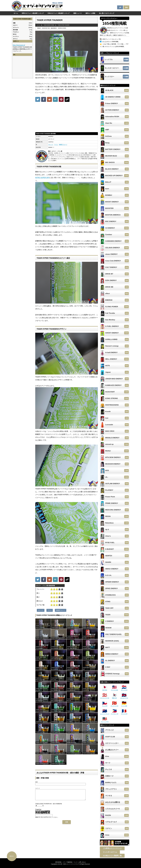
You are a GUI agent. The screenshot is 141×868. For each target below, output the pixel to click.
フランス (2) (124, 713)
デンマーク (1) (114, 705)
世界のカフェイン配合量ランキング (33, 13)
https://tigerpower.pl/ (19, 45)
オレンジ (51, 145)
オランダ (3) (124, 689)
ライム (56, 145)
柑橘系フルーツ (63, 145)
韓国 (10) (114, 697)
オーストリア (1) (105, 697)
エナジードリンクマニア (73, 864)
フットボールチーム (110, 852)
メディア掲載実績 (67, 862)
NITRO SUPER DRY (42, 178)
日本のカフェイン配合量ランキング (59, 13)
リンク (75, 862)
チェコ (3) (105, 705)
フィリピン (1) (114, 713)
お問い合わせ (82, 862)
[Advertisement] (67, 117)
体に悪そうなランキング (107, 13)
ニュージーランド (105, 713)
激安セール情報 (90, 13)
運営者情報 (58, 862)
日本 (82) (105, 689)
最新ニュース (78, 13)
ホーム (16, 13)
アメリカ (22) (114, 689)
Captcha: (38, 812)
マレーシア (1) (105, 721)
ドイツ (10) (124, 705)
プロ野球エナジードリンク (112, 848)
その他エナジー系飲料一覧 (112, 856)
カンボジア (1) (124, 697)
